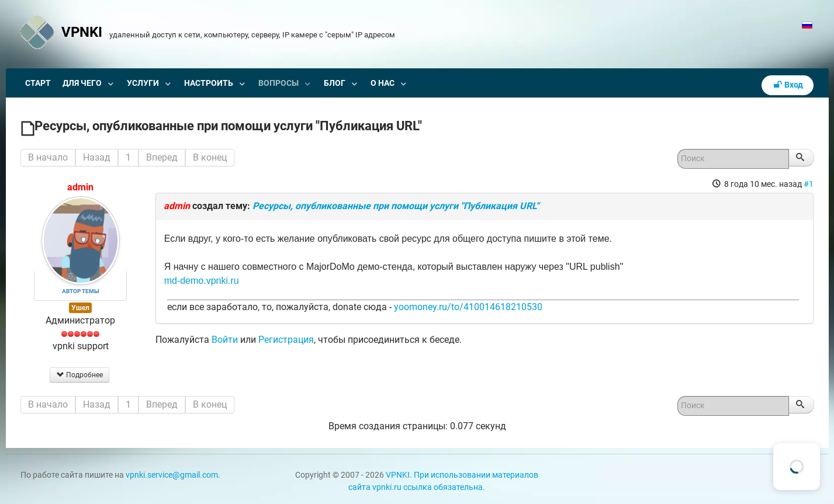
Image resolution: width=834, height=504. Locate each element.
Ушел (80, 308)
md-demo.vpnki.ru (202, 281)
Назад (97, 157)
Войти (225, 340)
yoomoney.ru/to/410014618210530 (468, 307)
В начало (48, 157)
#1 (809, 184)
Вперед (162, 157)
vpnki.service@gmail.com (172, 475)
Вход (788, 85)
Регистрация (286, 340)
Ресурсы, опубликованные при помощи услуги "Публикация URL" (396, 206)
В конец (210, 157)
